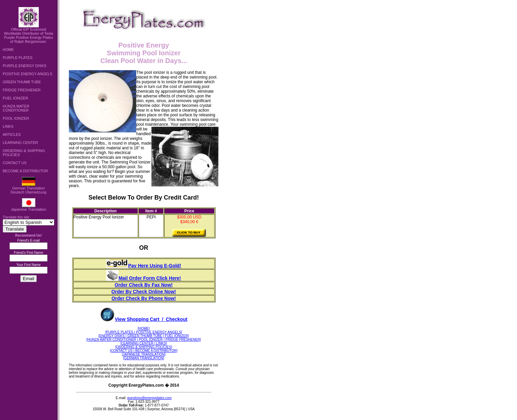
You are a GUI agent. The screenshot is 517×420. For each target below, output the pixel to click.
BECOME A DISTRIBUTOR (25, 171)
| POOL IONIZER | (151, 340)
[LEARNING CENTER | (138, 343)
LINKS (8, 126)
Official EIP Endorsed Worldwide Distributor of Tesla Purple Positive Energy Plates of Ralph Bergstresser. (28, 34)
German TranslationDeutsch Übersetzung (29, 188)
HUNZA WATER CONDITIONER (16, 108)
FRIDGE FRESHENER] (183, 340)
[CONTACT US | (122, 351)
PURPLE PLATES (18, 58)
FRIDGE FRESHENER (22, 90)
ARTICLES (12, 134)
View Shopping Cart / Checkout (143, 319)
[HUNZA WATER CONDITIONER (112, 340)
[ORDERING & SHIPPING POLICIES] (144, 347)
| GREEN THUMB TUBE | (145, 336)
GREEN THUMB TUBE (22, 82)
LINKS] (161, 343)
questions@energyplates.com (149, 398)
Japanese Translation (28, 208)
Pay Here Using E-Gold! (144, 266)
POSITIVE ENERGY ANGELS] (159, 332)
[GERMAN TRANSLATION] (143, 358)
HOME (8, 50)
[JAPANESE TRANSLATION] (144, 354)
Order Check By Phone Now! (144, 298)
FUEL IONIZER (15, 98)
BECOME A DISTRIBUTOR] (156, 351)
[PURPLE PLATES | (120, 332)
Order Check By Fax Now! (144, 285)
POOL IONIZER (16, 118)
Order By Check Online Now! (143, 292)
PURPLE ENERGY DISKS (24, 66)
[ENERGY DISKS (112, 336)
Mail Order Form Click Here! (143, 278)
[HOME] (144, 328)
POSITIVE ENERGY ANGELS (27, 74)
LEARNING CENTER (20, 143)
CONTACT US (15, 163)
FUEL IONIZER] (176, 336)
